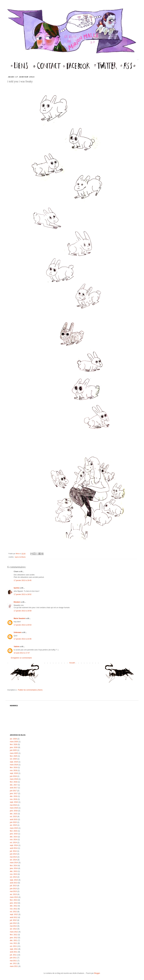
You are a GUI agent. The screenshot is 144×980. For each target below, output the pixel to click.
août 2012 (14, 917)
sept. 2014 (14, 845)
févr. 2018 (14, 782)
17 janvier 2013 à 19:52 (23, 594)
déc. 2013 (14, 871)
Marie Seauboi (19, 618)
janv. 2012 (14, 938)
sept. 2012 (14, 914)
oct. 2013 (13, 877)
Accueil (72, 663)
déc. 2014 (14, 837)
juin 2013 (13, 889)
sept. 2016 (14, 802)
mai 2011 (13, 961)
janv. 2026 (14, 747)
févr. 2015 (14, 831)
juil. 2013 (13, 886)
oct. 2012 (13, 912)
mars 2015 (14, 828)
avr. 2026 (13, 739)
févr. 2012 (14, 935)
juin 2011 (13, 958)
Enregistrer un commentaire (21, 658)
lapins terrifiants (20, 557)
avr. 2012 (13, 929)
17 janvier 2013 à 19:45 (23, 580)
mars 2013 (14, 897)
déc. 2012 (14, 906)
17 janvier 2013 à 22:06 (23, 639)
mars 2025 (14, 753)
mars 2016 (14, 808)
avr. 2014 (13, 860)
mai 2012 (13, 926)
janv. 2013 (14, 903)
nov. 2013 (14, 874)
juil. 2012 (13, 920)
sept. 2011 (14, 949)
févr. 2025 (14, 756)
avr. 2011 (13, 963)
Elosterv (17, 602)
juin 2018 (13, 776)
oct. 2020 (13, 759)
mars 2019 (14, 765)
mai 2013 (13, 891)
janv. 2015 (14, 834)
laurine (16, 588)
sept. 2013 (14, 880)
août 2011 (14, 952)
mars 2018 (14, 779)
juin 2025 (13, 750)
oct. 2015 (13, 817)
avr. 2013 (13, 894)
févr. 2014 (14, 866)
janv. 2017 (14, 793)
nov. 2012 (14, 909)
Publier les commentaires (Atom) (30, 690)
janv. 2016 (14, 811)
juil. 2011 (13, 955)
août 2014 (14, 848)
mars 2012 (14, 932)
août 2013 (14, 883)
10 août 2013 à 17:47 (22, 653)
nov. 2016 (14, 799)
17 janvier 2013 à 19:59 (23, 611)
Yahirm (17, 647)
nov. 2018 (14, 770)
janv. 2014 (14, 868)
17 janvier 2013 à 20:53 (23, 625)
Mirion (18, 554)
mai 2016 (13, 805)
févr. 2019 (14, 767)
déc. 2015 (14, 814)
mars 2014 (14, 863)
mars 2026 (14, 742)
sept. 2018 (14, 773)
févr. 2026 (14, 744)
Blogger (97, 973)
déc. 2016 (14, 796)
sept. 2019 (14, 762)
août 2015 (14, 819)
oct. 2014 (13, 843)
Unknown (18, 632)
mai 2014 (13, 857)
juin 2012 (13, 923)
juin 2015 (13, 822)
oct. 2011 (13, 946)
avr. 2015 (13, 825)
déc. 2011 (14, 940)
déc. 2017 (14, 785)
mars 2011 (14, 966)
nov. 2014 (14, 840)
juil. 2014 (13, 851)
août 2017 (14, 788)
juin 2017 (13, 791)
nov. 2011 (14, 943)
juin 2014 (13, 854)
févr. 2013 (14, 900)
